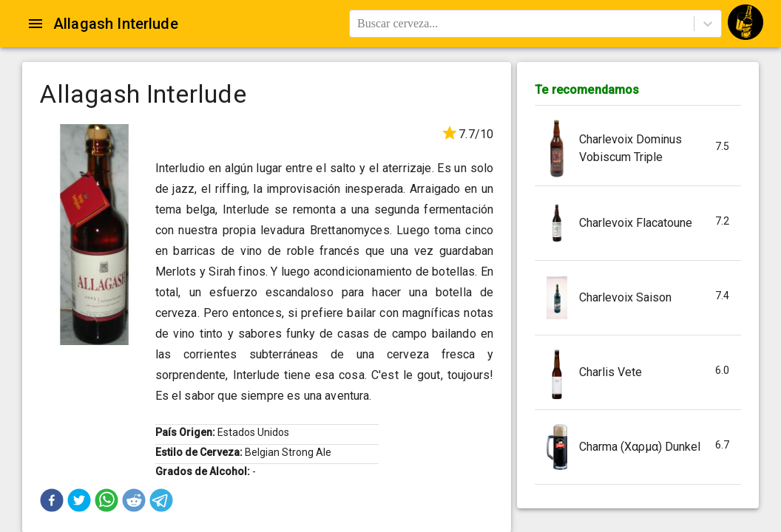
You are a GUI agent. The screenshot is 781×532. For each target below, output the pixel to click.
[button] (52, 500)
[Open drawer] (35, 24)
